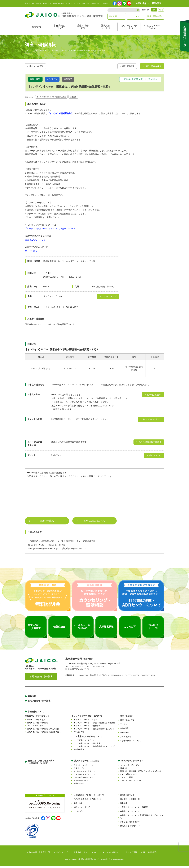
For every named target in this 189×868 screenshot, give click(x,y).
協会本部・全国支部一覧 (130, 801)
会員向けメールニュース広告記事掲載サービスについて (141, 819)
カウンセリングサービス (129, 30)
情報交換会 (78, 805)
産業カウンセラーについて (37, 718)
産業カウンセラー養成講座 (38, 725)
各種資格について (60, 30)
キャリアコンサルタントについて (87, 718)
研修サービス (79, 770)
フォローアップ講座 (35, 728)
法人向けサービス (106, 30)
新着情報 (36, 30)
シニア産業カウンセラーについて (87, 738)
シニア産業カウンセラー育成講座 (87, 745)
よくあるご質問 (126, 779)
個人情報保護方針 (151, 854)
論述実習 (82, 99)
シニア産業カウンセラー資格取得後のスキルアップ (94, 748)
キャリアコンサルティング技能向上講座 (55, 99)
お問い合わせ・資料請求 (148, 3)
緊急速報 (124, 805)
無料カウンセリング (82, 809)
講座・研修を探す (155, 16)
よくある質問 (126, 739)
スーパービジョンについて (131, 782)
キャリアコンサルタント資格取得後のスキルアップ (94, 731)
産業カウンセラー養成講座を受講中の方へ (44, 734)
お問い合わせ (79, 786)
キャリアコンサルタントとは (85, 722)
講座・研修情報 (83, 30)
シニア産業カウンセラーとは (85, 742)
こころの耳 (78, 813)
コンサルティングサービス (84, 776)
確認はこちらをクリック (36, 242)
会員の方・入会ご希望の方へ (41, 764)
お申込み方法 (79, 734)
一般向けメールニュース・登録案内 (134, 809)
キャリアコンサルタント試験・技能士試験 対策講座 (94, 725)
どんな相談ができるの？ (130, 776)
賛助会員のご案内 (81, 782)
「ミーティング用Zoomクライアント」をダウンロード (50, 231)
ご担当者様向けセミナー (83, 779)
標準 (154, 10)
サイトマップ (62, 854)
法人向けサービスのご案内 (87, 763)
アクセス (136, 16)
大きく (161, 10)
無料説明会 (125, 735)
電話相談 (124, 770)
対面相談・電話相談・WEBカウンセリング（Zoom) (141, 773)
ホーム (27, 54)
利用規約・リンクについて (85, 854)
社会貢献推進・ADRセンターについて (89, 797)
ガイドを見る (31, 253)
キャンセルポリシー (111, 854)
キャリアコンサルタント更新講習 (87, 728)
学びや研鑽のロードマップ (131, 743)
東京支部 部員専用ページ (130, 828)
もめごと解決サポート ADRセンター (88, 801)
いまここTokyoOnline (152, 30)
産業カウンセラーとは (36, 722)
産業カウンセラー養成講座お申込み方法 (43, 731)
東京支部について (117, 16)
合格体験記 (125, 730)
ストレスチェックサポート (84, 773)
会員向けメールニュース (130, 813)
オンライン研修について (130, 824)
